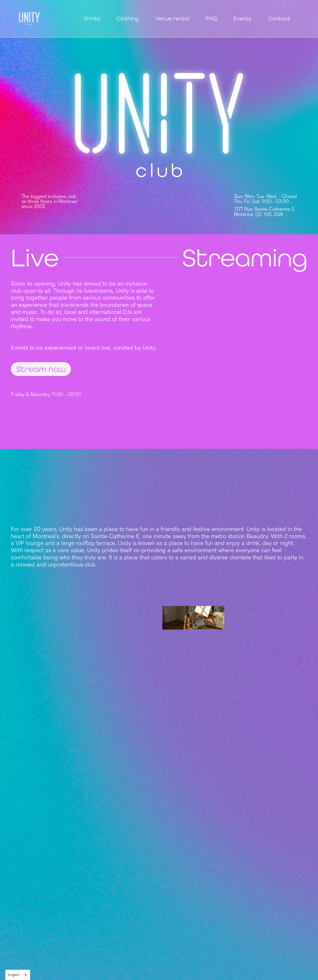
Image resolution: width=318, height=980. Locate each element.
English (14, 975)
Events (242, 19)
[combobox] (18, 975)
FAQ (211, 19)
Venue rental (172, 19)
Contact (279, 19)
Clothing (128, 19)
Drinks (92, 19)
